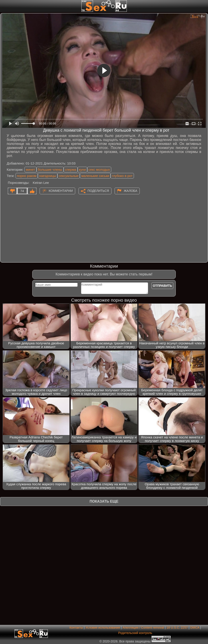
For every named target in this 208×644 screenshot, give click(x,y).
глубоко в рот (122, 176)
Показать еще (104, 501)
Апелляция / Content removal (143, 628)
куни (82, 170)
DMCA (195, 628)
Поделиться (98, 191)
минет (30, 170)
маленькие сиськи (95, 176)
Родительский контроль (135, 633)
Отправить (163, 286)
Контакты (76, 628)
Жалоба (130, 191)
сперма (71, 170)
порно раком (27, 176)
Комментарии (61, 191)
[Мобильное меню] (4, 6)
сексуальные (69, 176)
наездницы (48, 176)
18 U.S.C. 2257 (177, 628)
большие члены (50, 170)
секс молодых (99, 170)
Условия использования (103, 628)
